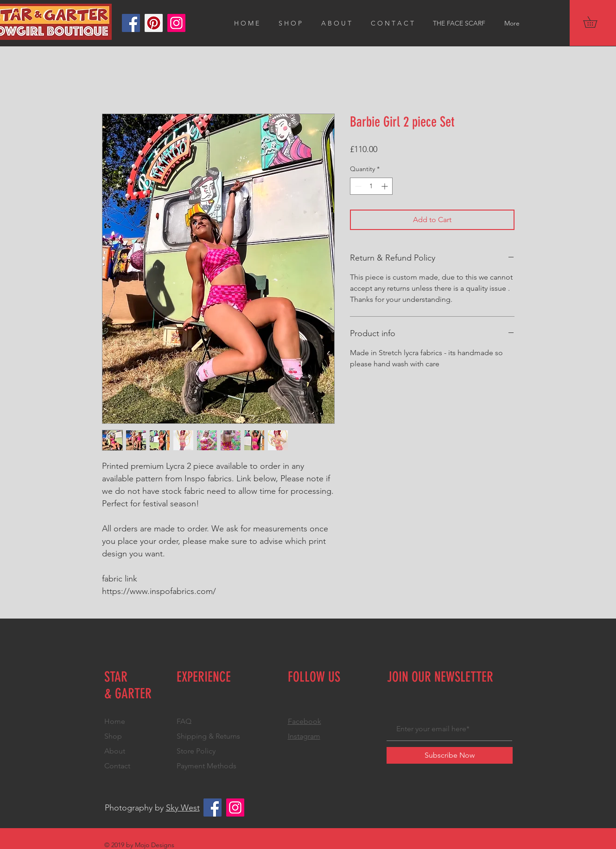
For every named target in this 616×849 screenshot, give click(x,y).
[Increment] (385, 186)
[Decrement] (357, 186)
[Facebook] (131, 23)
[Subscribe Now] (450, 755)
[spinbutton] (371, 186)
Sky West (183, 808)
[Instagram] (176, 23)
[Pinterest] (154, 23)
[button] (596, 22)
